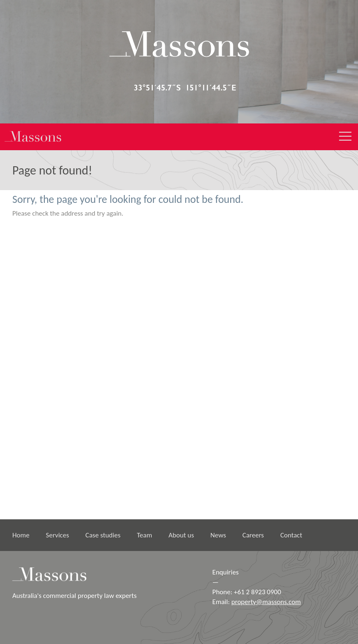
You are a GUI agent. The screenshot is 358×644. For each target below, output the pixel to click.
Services (58, 535)
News (218, 535)
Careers (253, 535)
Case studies (103, 535)
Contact (291, 535)
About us (181, 535)
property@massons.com (266, 602)
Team (144, 535)
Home (21, 535)
